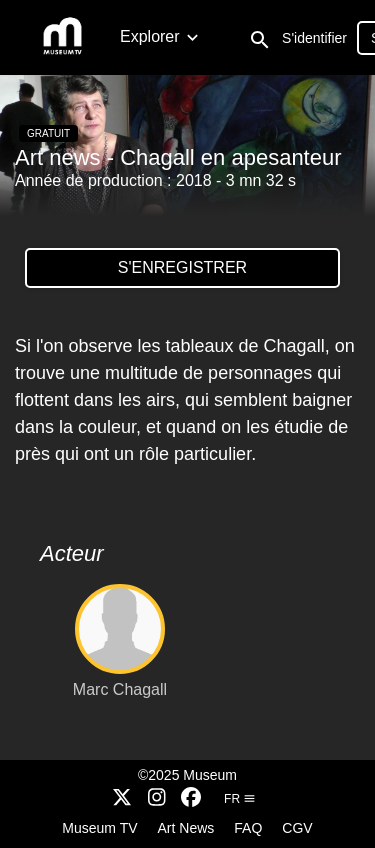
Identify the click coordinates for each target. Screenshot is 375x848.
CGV (297, 828)
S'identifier (314, 38)
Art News (186, 828)
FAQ (248, 828)
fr (240, 799)
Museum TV (99, 828)
